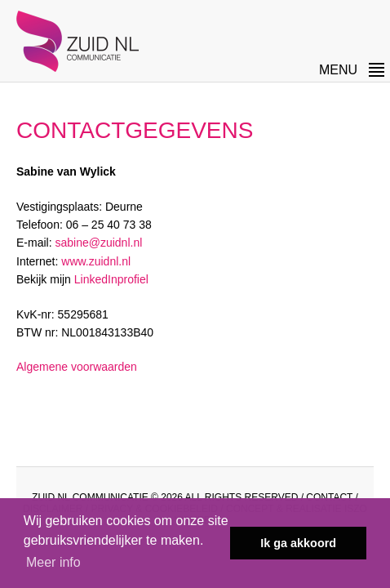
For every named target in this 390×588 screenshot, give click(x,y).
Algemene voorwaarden (77, 367)
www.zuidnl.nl (96, 261)
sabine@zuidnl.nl (98, 243)
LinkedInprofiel (111, 279)
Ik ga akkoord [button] (298, 543)
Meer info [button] (53, 562)
